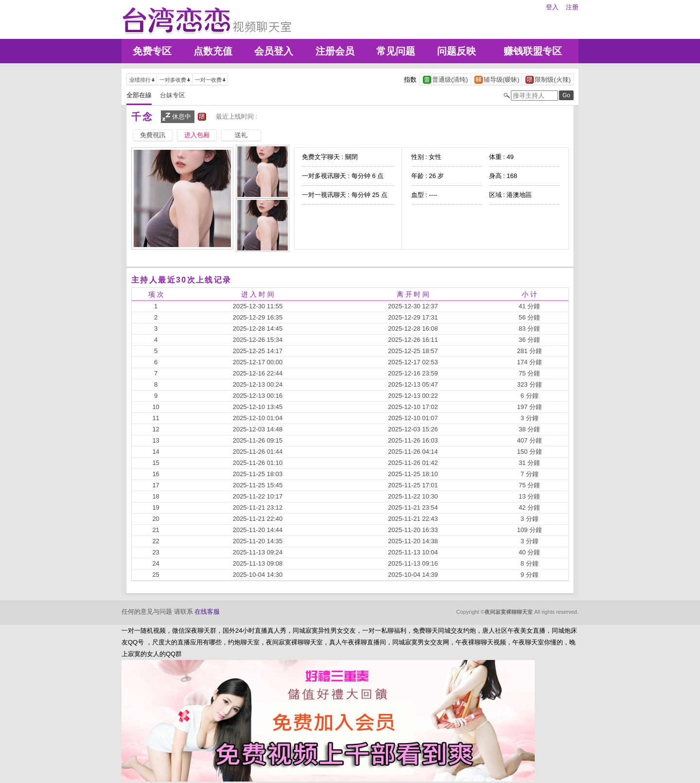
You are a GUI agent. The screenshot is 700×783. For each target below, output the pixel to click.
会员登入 (274, 51)
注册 (572, 7)
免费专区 (152, 51)
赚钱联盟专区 (533, 51)
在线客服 (207, 612)
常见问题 (396, 51)
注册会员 (335, 51)
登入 (552, 7)
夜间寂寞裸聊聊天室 (509, 612)
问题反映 (456, 51)
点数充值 (213, 51)
